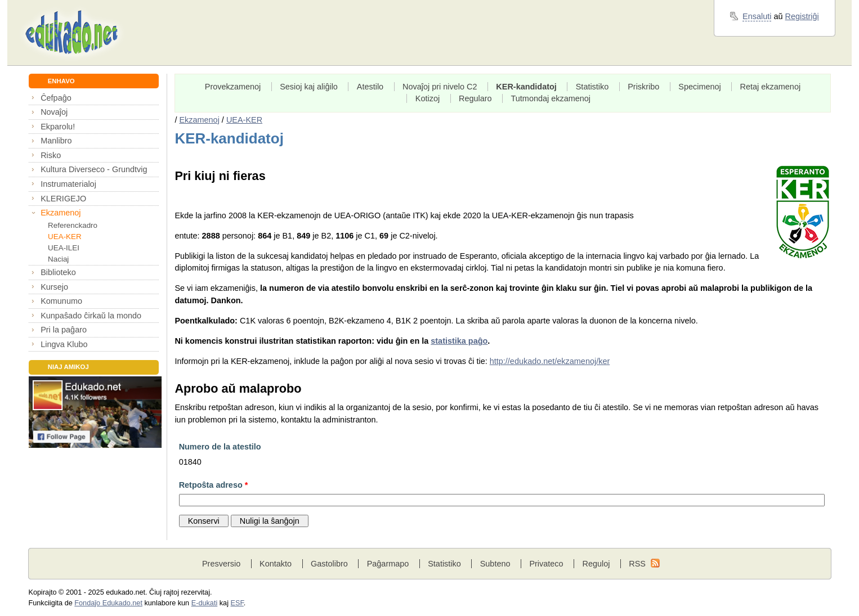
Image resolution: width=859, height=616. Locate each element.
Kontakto (276, 564)
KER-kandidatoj (526, 87)
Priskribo (643, 87)
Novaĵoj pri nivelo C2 (440, 87)
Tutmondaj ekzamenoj (551, 98)
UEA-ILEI (64, 248)
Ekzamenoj (61, 213)
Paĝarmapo (388, 564)
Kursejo (54, 287)
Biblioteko (58, 272)
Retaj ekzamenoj (771, 87)
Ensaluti (757, 16)
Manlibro (56, 141)
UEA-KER (65, 237)
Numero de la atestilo (220, 447)
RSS (637, 564)
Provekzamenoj (233, 87)
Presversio (221, 564)
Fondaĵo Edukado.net (108, 603)
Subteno (495, 564)
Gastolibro (329, 564)
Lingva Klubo (64, 344)
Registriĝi (802, 16)
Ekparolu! (58, 127)
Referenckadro (73, 225)
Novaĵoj (54, 112)
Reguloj (596, 564)
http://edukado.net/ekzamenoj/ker (550, 361)
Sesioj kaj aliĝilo (309, 87)
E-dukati (205, 603)
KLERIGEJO (63, 199)
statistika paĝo (459, 341)
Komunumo (61, 301)
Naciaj (58, 259)
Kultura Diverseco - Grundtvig (94, 169)
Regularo (475, 98)
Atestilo (370, 87)
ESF (237, 603)
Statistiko (592, 87)
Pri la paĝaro (64, 330)
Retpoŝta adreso (214, 485)
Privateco (546, 564)
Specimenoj (699, 87)
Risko (51, 155)
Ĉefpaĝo (56, 98)
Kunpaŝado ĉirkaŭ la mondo (91, 316)
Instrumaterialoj (68, 184)
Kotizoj (428, 98)
